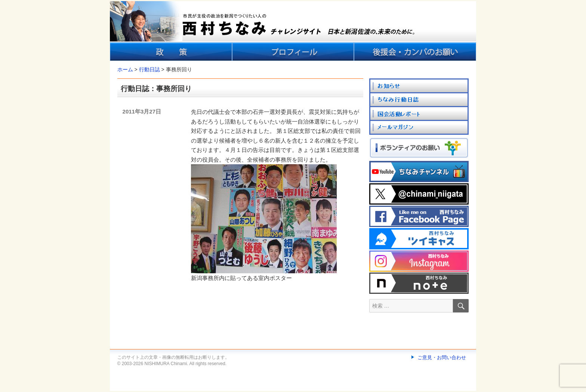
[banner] (293, 31)
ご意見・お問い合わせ (442, 357)
